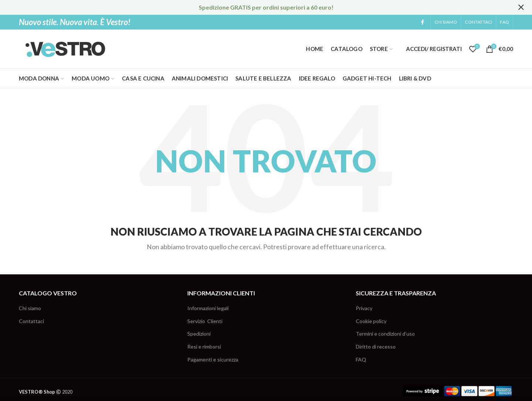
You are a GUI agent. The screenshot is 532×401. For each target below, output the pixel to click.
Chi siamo (30, 308)
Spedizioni (199, 334)
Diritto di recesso (376, 347)
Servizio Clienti (205, 321)
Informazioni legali (208, 308)
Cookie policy (371, 321)
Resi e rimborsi (204, 347)
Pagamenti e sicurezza (213, 359)
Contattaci (31, 321)
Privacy (364, 308)
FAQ (361, 359)
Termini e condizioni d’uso (385, 334)
